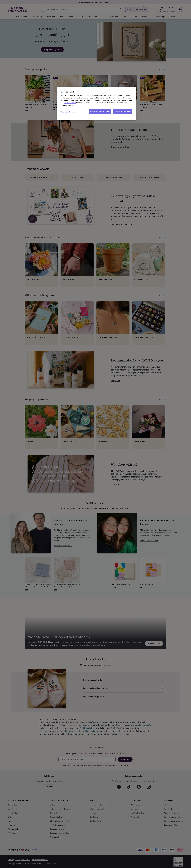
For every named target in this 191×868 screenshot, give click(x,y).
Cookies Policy (70, 103)
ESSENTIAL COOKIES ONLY (100, 112)
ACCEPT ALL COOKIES (123, 112)
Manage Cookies (68, 112)
